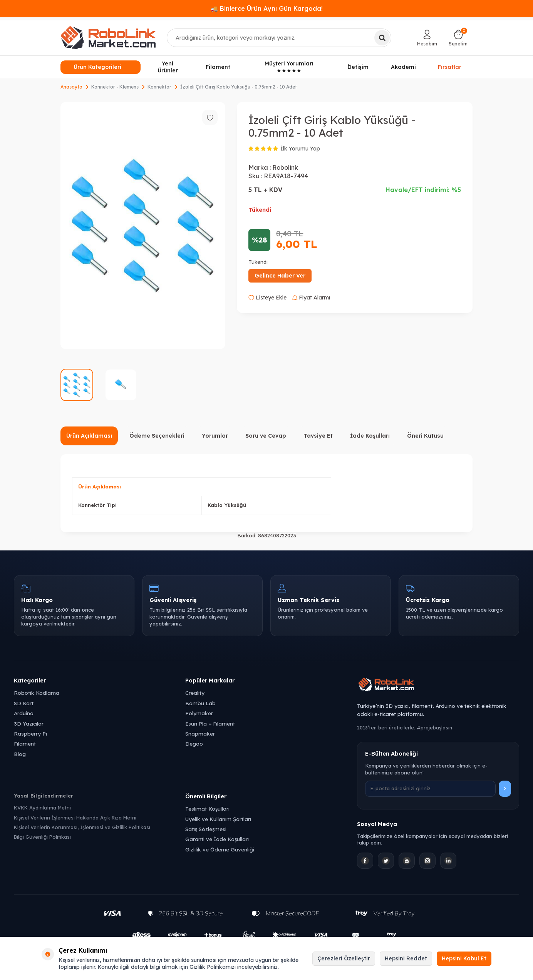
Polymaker (199, 713)
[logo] (108, 38)
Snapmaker (200, 733)
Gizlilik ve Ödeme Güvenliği (220, 849)
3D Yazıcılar (29, 723)
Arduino (24, 713)
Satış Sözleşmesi (206, 829)
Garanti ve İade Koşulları (217, 839)
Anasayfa (71, 87)
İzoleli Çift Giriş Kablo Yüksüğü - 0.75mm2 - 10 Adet (239, 87)
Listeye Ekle (267, 298)
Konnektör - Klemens (115, 87)
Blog (20, 754)
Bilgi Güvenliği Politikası (42, 837)
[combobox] (279, 38)
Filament (218, 67)
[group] (143, 226)
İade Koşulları (370, 436)
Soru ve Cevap (266, 436)
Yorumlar (215, 436)
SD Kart (24, 703)
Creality (195, 693)
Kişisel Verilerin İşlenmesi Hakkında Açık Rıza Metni (75, 818)
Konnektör (159, 87)
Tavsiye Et (318, 436)
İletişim (358, 67)
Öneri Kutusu (425, 436)
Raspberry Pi (30, 733)
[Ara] (382, 38)
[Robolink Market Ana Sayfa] (438, 686)
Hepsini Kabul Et (464, 958)
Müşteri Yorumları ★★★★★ (289, 67)
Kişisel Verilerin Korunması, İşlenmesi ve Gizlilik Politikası (82, 827)
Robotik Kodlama (37, 693)
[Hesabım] (427, 38)
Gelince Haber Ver (280, 276)
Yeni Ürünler (168, 67)
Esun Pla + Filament (210, 723)
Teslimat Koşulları (207, 809)
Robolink (285, 167)
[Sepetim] (458, 38)
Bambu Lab (200, 703)
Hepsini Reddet (406, 958)
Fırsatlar (450, 66)
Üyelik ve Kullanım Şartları (218, 819)
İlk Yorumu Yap (300, 149)
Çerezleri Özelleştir (344, 958)
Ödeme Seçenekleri (157, 436)
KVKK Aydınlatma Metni (42, 808)
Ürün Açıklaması (89, 436)
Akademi (403, 67)
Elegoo (194, 743)
